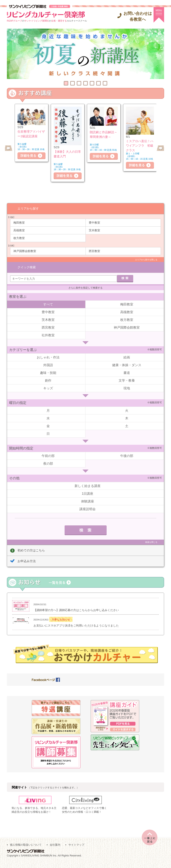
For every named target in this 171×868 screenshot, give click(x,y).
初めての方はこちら (31, 544)
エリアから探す (28, 208)
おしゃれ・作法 (48, 351)
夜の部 (48, 457)
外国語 (48, 359)
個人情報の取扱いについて (26, 850)
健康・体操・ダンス (127, 359)
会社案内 (55, 850)
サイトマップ (76, 850)
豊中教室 (94, 222)
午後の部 (127, 450)
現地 (127, 382)
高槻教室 (19, 230)
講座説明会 (88, 503)
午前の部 (48, 450)
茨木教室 (94, 230)
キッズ (48, 382)
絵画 (127, 351)
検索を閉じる (151, 536)
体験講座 (88, 495)
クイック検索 (27, 260)
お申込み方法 (27, 555)
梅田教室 (19, 222)
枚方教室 (19, 238)
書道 (127, 366)
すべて (48, 298)
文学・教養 (127, 374)
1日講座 (88, 487)
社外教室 (48, 329)
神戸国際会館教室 (25, 251)
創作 (48, 374)
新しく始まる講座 (88, 479)
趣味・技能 (48, 366)
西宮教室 (94, 251)
